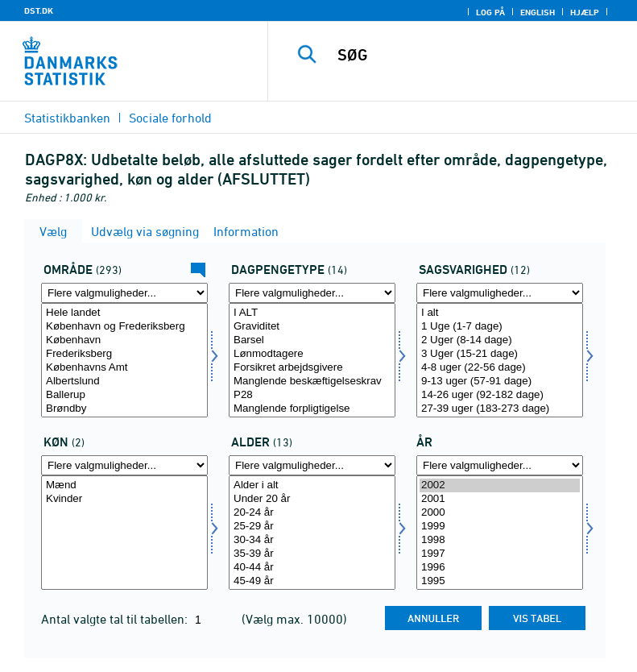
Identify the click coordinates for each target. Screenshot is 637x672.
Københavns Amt (124, 368)
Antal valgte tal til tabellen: (116, 619)
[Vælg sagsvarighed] (500, 360)
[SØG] (477, 55)
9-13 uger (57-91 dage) (500, 382)
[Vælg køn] (124, 533)
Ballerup (124, 395)
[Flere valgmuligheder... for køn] (124, 465)
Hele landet (124, 313)
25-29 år (312, 527)
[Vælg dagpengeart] (312, 360)
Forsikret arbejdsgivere (312, 368)
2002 (500, 485)
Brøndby (124, 409)
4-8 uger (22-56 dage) (500, 368)
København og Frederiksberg (124, 327)
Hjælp (585, 12)
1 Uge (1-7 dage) (500, 327)
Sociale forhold (170, 118)
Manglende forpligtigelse (312, 409)
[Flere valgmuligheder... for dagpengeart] (312, 293)
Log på (490, 12)
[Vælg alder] (312, 533)
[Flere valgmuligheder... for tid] (500, 465)
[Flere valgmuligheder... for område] (124, 293)
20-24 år (312, 513)
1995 (500, 581)
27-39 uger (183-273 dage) (500, 409)
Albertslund (124, 382)
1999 (500, 527)
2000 (500, 513)
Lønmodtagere (312, 354)
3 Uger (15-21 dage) (500, 354)
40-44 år (312, 568)
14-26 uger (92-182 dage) (500, 395)
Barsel (312, 340)
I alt (500, 313)
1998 (500, 540)
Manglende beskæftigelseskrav (312, 382)
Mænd (124, 485)
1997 (500, 554)
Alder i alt (312, 485)
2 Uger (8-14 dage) (500, 340)
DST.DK (39, 10)
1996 (500, 568)
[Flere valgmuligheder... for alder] (312, 465)
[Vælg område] (124, 360)
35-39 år (312, 554)
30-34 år (312, 540)
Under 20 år (312, 499)
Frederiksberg (124, 354)
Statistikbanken (67, 118)
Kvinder (124, 499)
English (538, 12)
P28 (312, 395)
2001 (500, 499)
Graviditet (312, 327)
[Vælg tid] (500, 533)
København (124, 340)
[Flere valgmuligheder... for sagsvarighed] (500, 293)
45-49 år (312, 581)
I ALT (312, 313)
